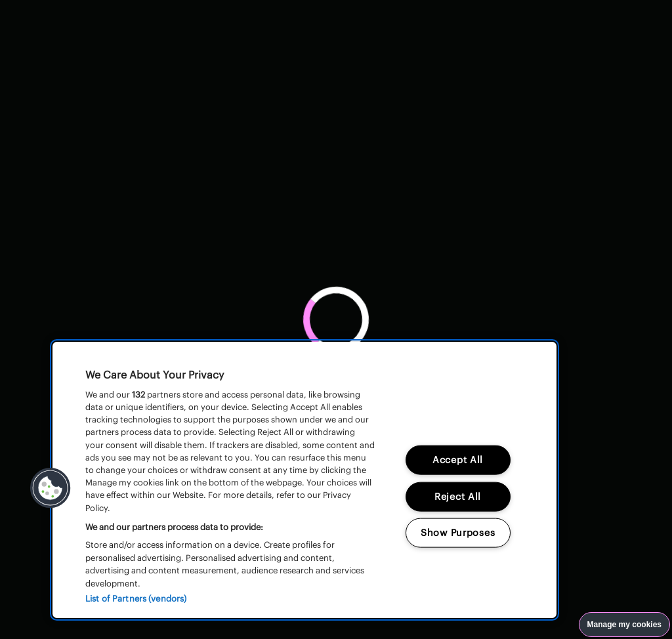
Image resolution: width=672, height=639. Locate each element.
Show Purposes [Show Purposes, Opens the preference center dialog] (458, 533)
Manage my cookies (624, 625)
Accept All (458, 459)
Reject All (458, 496)
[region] (304, 480)
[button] (51, 488)
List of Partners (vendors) (136, 599)
